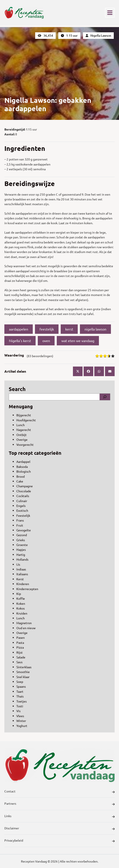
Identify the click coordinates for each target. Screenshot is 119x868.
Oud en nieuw (26, 628)
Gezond (22, 535)
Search (17, 389)
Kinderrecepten (27, 589)
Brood (21, 476)
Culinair (22, 501)
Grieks (21, 540)
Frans (20, 520)
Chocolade (24, 491)
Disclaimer (59, 829)
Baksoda (22, 467)
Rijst (20, 652)
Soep (20, 682)
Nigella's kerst (20, 341)
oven (46, 341)
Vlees (20, 716)
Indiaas (21, 569)
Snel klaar (23, 677)
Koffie (21, 598)
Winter (21, 721)
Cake (20, 481)
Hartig (21, 555)
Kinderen (23, 584)
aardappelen (19, 329)
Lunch (21, 425)
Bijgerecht (24, 415)
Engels (21, 506)
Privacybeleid (59, 841)
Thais (20, 696)
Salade (21, 657)
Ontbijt (22, 435)
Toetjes (22, 701)
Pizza (20, 647)
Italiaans (22, 574)
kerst (69, 329)
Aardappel (23, 462)
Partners (59, 804)
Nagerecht (24, 430)
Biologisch (24, 471)
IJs (18, 564)
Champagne (25, 486)
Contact (59, 792)
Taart (20, 691)
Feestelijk (23, 515)
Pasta (20, 642)
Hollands (22, 559)
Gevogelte (24, 530)
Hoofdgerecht (26, 420)
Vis (18, 711)
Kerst (20, 579)
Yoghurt (22, 726)
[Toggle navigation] (110, 13)
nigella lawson (95, 329)
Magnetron (24, 623)
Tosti (20, 706)
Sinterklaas (24, 667)
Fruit (20, 525)
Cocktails (23, 496)
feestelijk (47, 329)
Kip (19, 594)
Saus (19, 662)
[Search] (105, 397)
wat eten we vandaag (78, 341)
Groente (22, 545)
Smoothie (23, 672)
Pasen (21, 637)
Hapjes (21, 549)
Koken (21, 603)
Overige (22, 439)
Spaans (21, 686)
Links (59, 816)
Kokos (21, 608)
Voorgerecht (25, 444)
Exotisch (22, 510)
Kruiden (22, 613)
